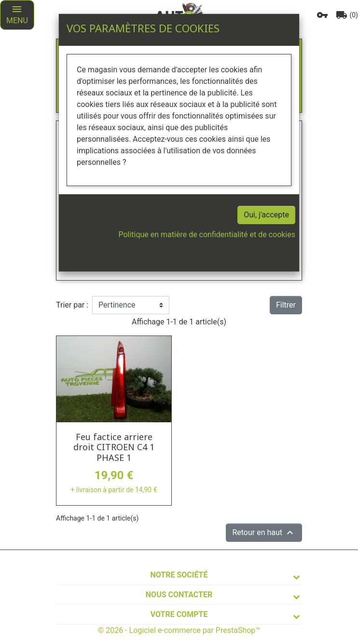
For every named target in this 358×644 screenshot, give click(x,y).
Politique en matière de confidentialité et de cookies (207, 235)
